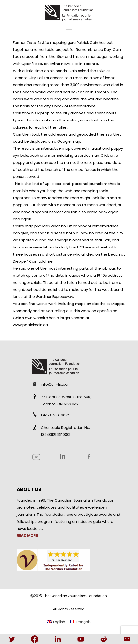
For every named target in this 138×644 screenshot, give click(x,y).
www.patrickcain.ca (30, 325)
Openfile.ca (32, 64)
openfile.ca (107, 311)
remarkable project (52, 50)
